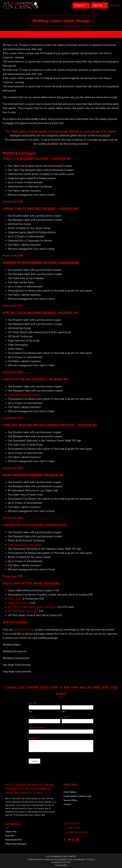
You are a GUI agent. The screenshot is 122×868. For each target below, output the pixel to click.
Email (65, 717)
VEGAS (8, 475)
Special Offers (70, 800)
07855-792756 (89, 34)
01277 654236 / (73, 34)
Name (32, 703)
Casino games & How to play (77, 796)
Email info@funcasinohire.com (41, 34)
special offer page (24, 630)
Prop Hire (10, 836)
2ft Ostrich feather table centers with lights (32, 607)
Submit (34, 761)
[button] (81, 5)
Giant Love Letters (18, 603)
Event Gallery (70, 792)
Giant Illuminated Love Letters (25, 395)
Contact (67, 804)
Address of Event (37, 727)
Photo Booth (15, 599)
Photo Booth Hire (14, 840)
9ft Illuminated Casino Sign (23, 611)
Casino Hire (11, 832)
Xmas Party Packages (16, 844)
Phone (32, 717)
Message (34, 738)
